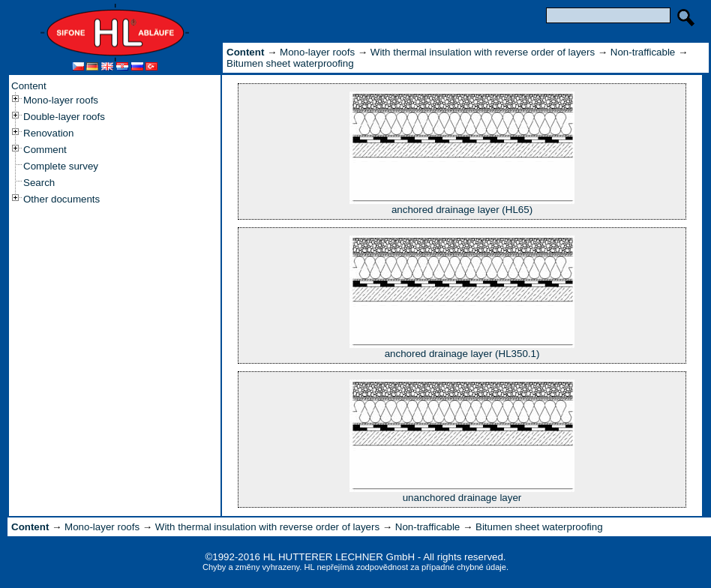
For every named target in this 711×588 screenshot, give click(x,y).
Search (39, 183)
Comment (45, 150)
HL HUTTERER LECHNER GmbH (339, 557)
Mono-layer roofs (61, 100)
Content (29, 86)
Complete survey (61, 166)
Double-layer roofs (64, 117)
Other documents (61, 199)
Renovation (48, 133)
